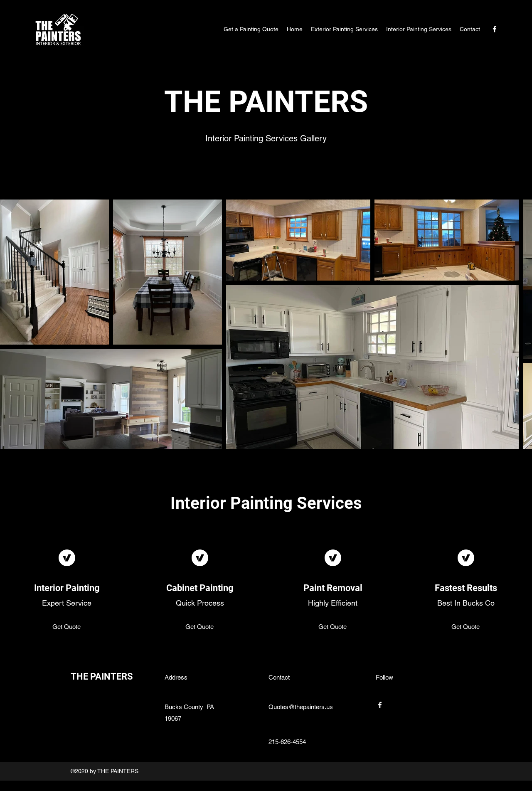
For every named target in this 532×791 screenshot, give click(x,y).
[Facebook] (495, 29)
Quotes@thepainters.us (301, 707)
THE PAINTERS (102, 676)
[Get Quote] (67, 627)
